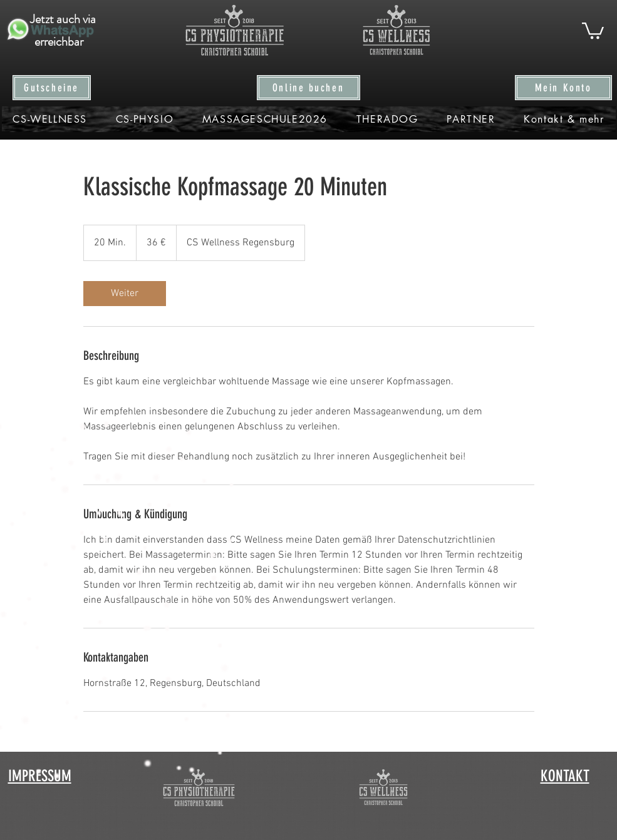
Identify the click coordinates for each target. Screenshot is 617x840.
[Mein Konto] (563, 88)
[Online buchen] (308, 88)
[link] (125, 294)
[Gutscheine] (52, 88)
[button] (593, 30)
